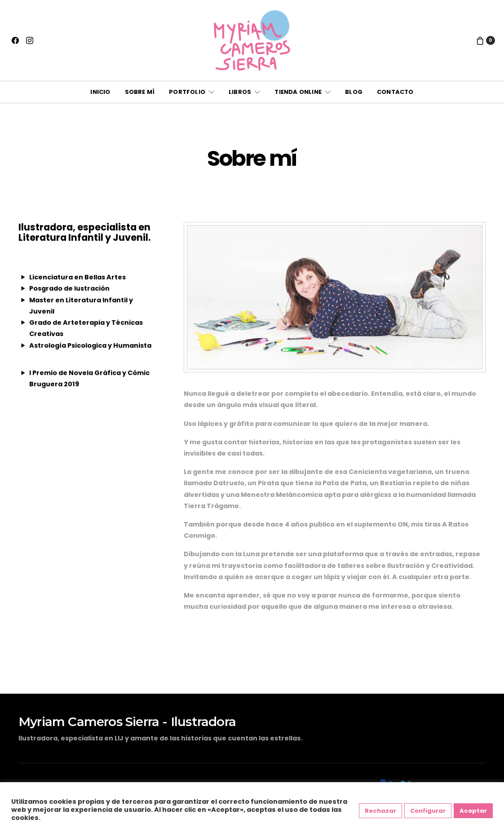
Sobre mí (140, 92)
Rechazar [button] (380, 811)
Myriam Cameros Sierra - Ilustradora (127, 722)
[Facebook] (15, 40)
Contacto (395, 92)
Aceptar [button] (473, 811)
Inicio (100, 92)
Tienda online (298, 92)
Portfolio (187, 92)
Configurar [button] (428, 811)
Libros (240, 92)
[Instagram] (30, 40)
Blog (354, 92)
